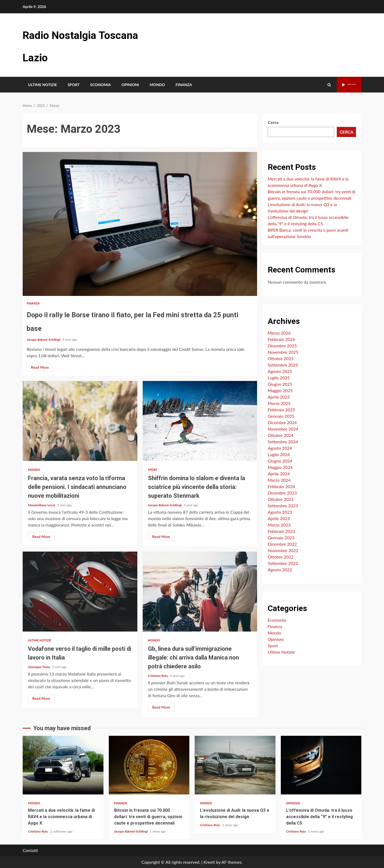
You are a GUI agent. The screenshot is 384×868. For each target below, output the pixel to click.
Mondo (157, 85)
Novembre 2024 (283, 429)
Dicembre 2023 (282, 493)
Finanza (184, 85)
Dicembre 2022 (282, 544)
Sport (74, 85)
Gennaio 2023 (281, 538)
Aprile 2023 (279, 518)
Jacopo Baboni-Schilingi (44, 339)
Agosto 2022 (280, 570)
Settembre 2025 (283, 365)
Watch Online (339, 85)
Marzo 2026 (279, 333)
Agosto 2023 (280, 512)
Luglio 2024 (279, 454)
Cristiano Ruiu (158, 676)
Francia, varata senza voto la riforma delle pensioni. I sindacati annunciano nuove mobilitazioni (80, 421)
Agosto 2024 (280, 448)
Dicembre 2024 (282, 422)
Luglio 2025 (279, 378)
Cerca (273, 122)
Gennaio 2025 (281, 416)
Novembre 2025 (283, 352)
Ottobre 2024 (281, 435)
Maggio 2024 (280, 467)
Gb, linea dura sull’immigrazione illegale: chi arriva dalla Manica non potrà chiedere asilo (200, 592)
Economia (100, 85)
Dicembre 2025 (282, 346)
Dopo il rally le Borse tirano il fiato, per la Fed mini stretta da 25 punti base (140, 224)
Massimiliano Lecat (42, 505)
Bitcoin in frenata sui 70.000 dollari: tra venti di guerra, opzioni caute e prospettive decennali (149, 765)
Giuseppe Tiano (39, 667)
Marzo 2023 (279, 525)
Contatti (30, 850)
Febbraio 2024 (281, 486)
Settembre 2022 (283, 563)
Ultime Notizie (43, 85)
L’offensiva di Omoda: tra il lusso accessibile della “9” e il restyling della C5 (321, 765)
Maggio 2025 (280, 390)
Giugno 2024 (280, 461)
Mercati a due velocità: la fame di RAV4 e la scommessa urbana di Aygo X (63, 765)
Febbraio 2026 (281, 339)
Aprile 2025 (279, 397)
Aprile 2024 (279, 474)
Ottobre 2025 (281, 358)
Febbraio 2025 (281, 410)
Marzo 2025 (279, 403)
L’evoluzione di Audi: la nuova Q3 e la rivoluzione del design (235, 765)
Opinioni (130, 85)
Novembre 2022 (283, 550)
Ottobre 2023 (281, 499)
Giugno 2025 (280, 384)
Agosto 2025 (280, 371)
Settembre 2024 (283, 442)
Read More (40, 367)
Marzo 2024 (279, 480)
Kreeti (209, 862)
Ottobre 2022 (281, 557)
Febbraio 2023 (281, 531)
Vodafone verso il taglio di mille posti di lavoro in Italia (80, 592)
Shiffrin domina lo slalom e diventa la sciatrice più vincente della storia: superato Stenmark (200, 421)
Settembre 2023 (283, 506)
